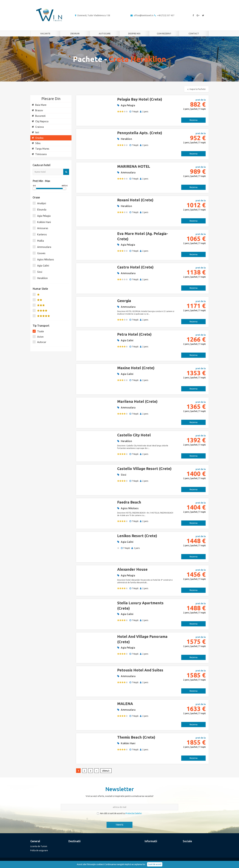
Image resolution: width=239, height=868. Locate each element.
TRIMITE (120, 825)
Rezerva (194, 120)
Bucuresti (39, 116)
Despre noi (134, 34)
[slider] (34, 188)
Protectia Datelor (134, 813)
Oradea (38, 138)
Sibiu (36, 143)
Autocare (105, 34)
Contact (194, 34)
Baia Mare (39, 105)
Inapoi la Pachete (196, 89)
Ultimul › (106, 771)
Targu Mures (41, 149)
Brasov (37, 110)
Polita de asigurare (39, 850)
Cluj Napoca (40, 121)
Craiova (38, 127)
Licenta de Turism (39, 846)
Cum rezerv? (164, 34)
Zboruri (75, 34)
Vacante (45, 34)
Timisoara (39, 154)
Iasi (35, 132)
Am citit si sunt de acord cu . (120, 813)
